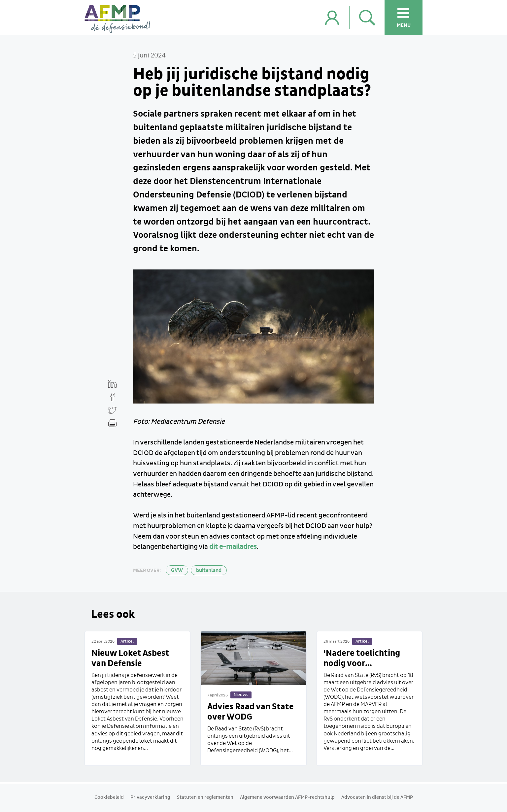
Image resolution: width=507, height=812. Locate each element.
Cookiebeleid (109, 797)
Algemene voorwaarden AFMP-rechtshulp (287, 797)
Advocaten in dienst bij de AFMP (377, 797)
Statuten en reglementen (205, 797)
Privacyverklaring (150, 797)
